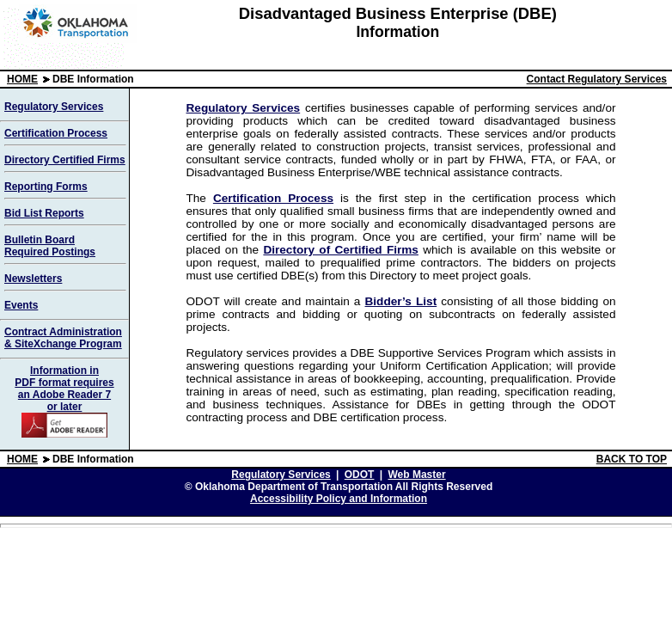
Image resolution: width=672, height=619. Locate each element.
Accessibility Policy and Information (339, 499)
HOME (22, 79)
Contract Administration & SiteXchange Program (63, 338)
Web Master (416, 475)
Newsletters (33, 279)
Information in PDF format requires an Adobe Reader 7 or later (64, 401)
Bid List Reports (44, 213)
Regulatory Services (54, 107)
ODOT (360, 475)
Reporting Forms (46, 187)
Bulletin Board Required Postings (50, 246)
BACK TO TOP (632, 459)
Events (21, 305)
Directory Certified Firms (65, 160)
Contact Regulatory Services (597, 79)
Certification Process (56, 133)
